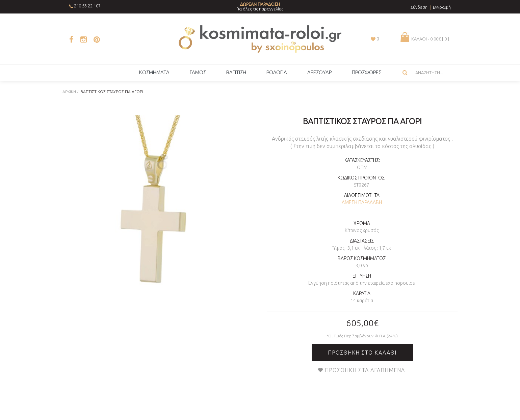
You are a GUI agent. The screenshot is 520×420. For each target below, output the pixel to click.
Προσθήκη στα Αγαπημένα (365, 370)
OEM (362, 167)
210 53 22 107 (87, 6)
